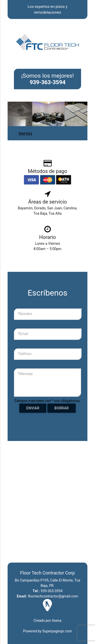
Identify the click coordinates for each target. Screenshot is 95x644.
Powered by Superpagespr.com (48, 631)
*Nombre (25, 314)
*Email (23, 334)
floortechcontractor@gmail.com (47, 596)
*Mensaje (25, 374)
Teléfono (25, 354)
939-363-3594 (48, 82)
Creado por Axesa (47, 620)
